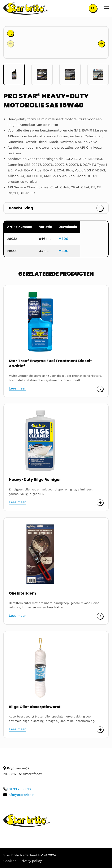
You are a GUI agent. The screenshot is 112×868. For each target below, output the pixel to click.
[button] (102, 44)
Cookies (10, 861)
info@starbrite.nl (22, 795)
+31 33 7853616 (19, 789)
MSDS (63, 239)
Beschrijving (21, 208)
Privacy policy (31, 861)
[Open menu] (104, 8)
